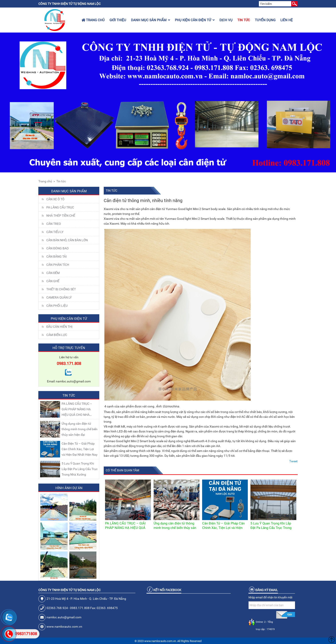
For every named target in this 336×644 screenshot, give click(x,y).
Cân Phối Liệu (57, 306)
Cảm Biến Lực (57, 335)
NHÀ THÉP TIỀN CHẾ (61, 216)
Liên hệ (287, 20)
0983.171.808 (69, 363)
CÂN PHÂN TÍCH (58, 265)
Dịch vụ (226, 20)
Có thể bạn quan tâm (122, 470)
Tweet (293, 461)
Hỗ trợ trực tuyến (69, 348)
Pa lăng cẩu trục (60, 207)
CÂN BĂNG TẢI (57, 256)
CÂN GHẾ (53, 281)
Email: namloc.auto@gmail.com (69, 381)
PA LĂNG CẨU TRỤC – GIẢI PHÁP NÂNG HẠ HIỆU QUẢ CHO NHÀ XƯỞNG (125, 528)
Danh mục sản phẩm (150, 20)
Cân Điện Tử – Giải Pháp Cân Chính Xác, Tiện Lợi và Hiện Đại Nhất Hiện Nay (80, 449)
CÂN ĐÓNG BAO (58, 248)
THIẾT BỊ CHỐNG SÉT (61, 289)
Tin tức (244, 20)
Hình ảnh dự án (69, 488)
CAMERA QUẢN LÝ (59, 297)
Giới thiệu (118, 20)
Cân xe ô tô (55, 199)
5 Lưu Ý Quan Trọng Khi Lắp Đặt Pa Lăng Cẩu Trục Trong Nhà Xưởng (80, 469)
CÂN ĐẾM (53, 273)
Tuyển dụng (265, 20)
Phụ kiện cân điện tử (195, 20)
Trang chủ (93, 20)
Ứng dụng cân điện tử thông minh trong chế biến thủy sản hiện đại (80, 429)
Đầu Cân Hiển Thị (59, 327)
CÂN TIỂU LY (55, 232)
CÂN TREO (54, 224)
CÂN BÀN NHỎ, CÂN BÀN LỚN (67, 240)
